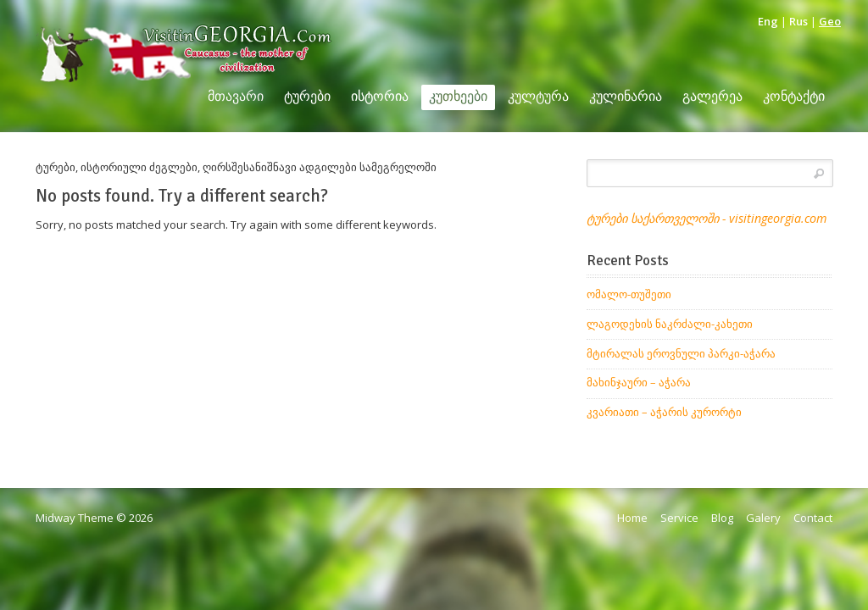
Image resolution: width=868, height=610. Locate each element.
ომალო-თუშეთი (629, 294)
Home (632, 518)
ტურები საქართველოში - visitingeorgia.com (707, 218)
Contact (813, 518)
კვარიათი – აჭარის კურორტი (664, 412)
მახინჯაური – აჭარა (639, 382)
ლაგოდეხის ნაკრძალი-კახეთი (670, 324)
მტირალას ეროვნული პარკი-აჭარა (681, 353)
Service (679, 518)
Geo (830, 21)
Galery (763, 518)
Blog (722, 518)
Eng (768, 21)
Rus (798, 21)
